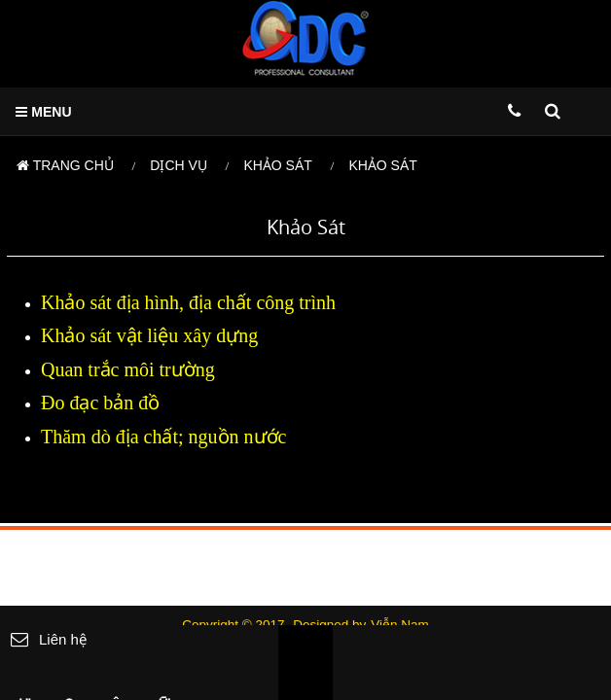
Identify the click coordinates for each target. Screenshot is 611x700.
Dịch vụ (179, 165)
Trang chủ (65, 165)
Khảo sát (277, 165)
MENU (43, 112)
